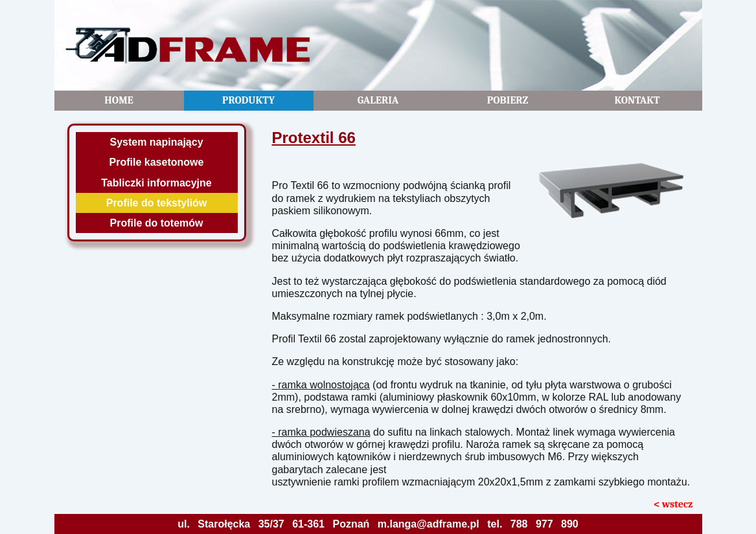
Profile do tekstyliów (157, 203)
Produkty (248, 100)
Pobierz (508, 100)
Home (119, 100)
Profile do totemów (157, 223)
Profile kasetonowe (157, 162)
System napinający (156, 142)
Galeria (378, 100)
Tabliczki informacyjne (156, 183)
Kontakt (637, 100)
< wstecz (673, 504)
